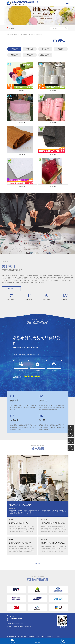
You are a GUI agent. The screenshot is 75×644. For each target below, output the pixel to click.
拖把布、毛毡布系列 (45, 55)
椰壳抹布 (61, 49)
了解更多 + (11, 289)
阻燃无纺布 (24, 34)
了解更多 (38, 563)
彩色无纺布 (10, 34)
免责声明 (58, 636)
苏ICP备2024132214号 (47, 636)
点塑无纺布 (39, 34)
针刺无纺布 (17, 34)
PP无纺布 (30, 55)
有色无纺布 (32, 34)
